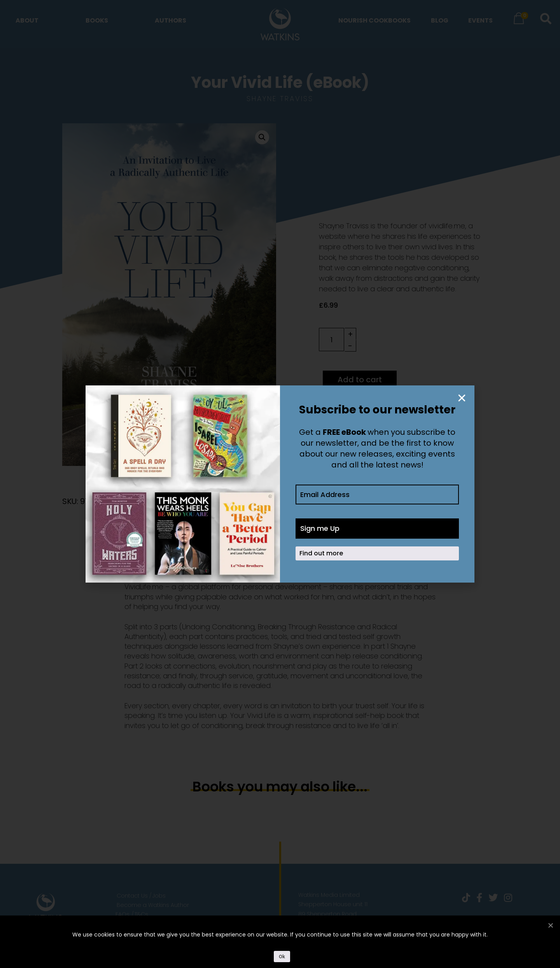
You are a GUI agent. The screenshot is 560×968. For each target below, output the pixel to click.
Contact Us (132, 896)
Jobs (159, 896)
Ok (282, 957)
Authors (171, 20)
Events (480, 20)
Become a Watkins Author (153, 905)
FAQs (122, 914)
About (27, 20)
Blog (440, 20)
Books (97, 20)
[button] (262, 137)
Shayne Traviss (280, 99)
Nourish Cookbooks (374, 20)
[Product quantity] (332, 340)
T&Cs (141, 914)
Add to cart (360, 380)
